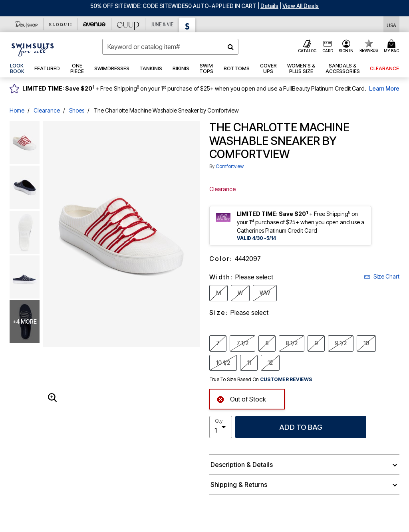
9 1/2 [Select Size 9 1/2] (341, 343)
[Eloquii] (61, 24)
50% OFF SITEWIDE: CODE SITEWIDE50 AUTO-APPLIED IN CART (173, 6)
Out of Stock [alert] (241, 399)
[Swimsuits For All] (187, 25)
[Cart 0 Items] (393, 47)
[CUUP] (128, 24)
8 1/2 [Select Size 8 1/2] (292, 343)
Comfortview (230, 166)
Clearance (47, 110)
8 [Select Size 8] (267, 343)
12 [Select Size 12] (270, 362)
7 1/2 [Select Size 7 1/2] (242, 343)
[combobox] (170, 47)
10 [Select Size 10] (366, 343)
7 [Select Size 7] (218, 343)
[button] (269, 6)
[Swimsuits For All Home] (33, 49)
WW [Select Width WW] (265, 293)
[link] (17, 69)
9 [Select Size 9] (316, 343)
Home (17, 110)
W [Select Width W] (240, 293)
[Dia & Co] (27, 24)
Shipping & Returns (239, 485)
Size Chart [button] (382, 276)
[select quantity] (221, 427)
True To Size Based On (261, 380)
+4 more (25, 321)
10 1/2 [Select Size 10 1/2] (223, 362)
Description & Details (242, 465)
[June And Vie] (162, 24)
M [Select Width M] (218, 293)
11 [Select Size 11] (249, 362)
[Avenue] (94, 24)
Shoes (77, 110)
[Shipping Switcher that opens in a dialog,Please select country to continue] (391, 25)
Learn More (384, 88)
